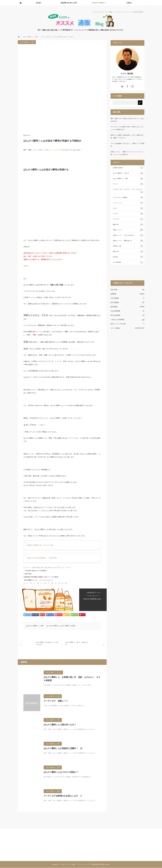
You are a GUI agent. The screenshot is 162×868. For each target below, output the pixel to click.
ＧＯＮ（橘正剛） (127, 74)
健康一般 (128, 224)
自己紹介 (38, 3)
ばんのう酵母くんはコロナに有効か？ (61, 772)
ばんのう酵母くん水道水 (68, 626)
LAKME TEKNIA (128, 168)
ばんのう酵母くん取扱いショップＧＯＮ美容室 (49, 150)
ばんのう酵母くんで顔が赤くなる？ (60, 725)
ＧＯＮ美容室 (128, 262)
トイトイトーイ (128, 203)
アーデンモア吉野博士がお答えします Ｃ (63, 796)
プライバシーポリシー (99, 3)
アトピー (128, 184)
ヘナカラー (128, 219)
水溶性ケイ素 (128, 246)
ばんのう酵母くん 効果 (27, 42)
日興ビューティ (128, 230)
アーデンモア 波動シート (56, 701)
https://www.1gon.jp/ (46, 580)
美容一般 (128, 251)
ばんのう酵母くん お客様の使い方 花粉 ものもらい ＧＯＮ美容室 (72, 679)
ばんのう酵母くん (54, 626)
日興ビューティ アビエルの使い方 (128, 235)
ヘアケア (128, 214)
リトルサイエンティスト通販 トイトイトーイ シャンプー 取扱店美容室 (79, 865)
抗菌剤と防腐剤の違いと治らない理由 (40, 545)
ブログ (128, 208)
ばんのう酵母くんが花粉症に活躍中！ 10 (63, 749)
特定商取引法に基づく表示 (69, 3)
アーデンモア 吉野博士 (128, 197)
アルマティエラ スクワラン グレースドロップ (128, 191)
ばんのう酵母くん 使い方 (53, 673)
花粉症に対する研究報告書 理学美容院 (42, 558)
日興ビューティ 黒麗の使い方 (128, 241)
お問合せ (129, 3)
